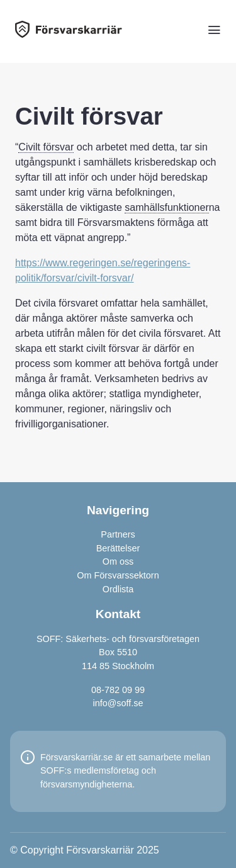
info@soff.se (118, 703)
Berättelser (118, 548)
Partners (118, 534)
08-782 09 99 (118, 690)
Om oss (118, 561)
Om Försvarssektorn (118, 575)
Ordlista (118, 589)
